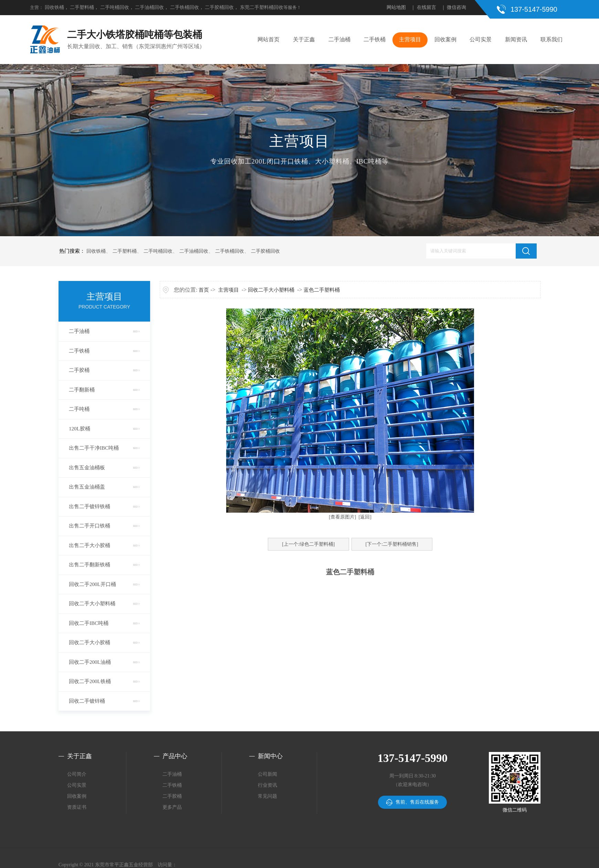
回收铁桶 (54, 7)
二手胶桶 (79, 370)
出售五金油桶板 (87, 468)
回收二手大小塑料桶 (92, 604)
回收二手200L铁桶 (90, 681)
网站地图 (396, 7)
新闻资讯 (516, 39)
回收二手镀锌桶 (87, 701)
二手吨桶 (79, 409)
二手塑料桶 (82, 7)
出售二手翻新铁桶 (90, 565)
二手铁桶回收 (185, 7)
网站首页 (269, 39)
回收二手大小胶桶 (90, 642)
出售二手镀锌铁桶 (90, 506)
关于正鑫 (304, 39)
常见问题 (267, 796)
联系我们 (551, 39)
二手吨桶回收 (115, 7)
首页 (204, 290)
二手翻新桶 (82, 390)
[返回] (365, 517)
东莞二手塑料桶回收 (262, 7)
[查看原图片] (342, 517)
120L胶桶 (80, 429)
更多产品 (172, 807)
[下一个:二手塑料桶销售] (392, 544)
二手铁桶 (375, 39)
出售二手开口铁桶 (90, 526)
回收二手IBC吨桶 (89, 623)
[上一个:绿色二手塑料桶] (308, 544)
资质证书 (77, 807)
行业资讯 (267, 785)
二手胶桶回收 (219, 7)
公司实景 (481, 39)
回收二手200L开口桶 (92, 584)
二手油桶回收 (149, 7)
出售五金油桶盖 (87, 487)
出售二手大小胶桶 (90, 545)
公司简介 (77, 774)
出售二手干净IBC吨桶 (94, 448)
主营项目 (410, 39)
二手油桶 (339, 39)
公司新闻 (267, 774)
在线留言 (427, 7)
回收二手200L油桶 (90, 662)
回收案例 (445, 39)
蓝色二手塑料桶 (322, 290)
